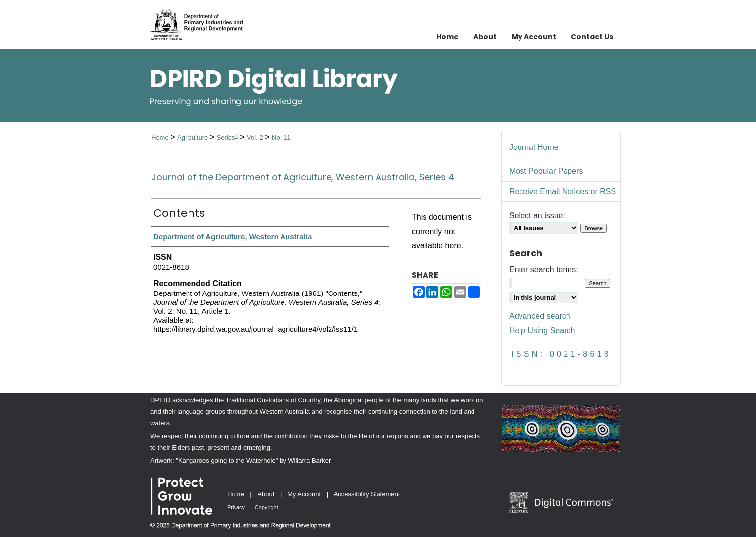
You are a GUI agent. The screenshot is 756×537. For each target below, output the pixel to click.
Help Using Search (542, 330)
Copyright (266, 507)
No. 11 (281, 137)
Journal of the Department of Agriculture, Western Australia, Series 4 (303, 177)
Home (161, 137)
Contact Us (592, 37)
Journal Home (534, 147)
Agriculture (193, 137)
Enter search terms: (544, 269)
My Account (304, 494)
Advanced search (540, 316)
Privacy (236, 507)
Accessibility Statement (367, 494)
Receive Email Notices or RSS (563, 191)
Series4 (229, 137)
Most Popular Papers (546, 171)
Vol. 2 (256, 137)
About (266, 494)
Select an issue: (537, 216)
